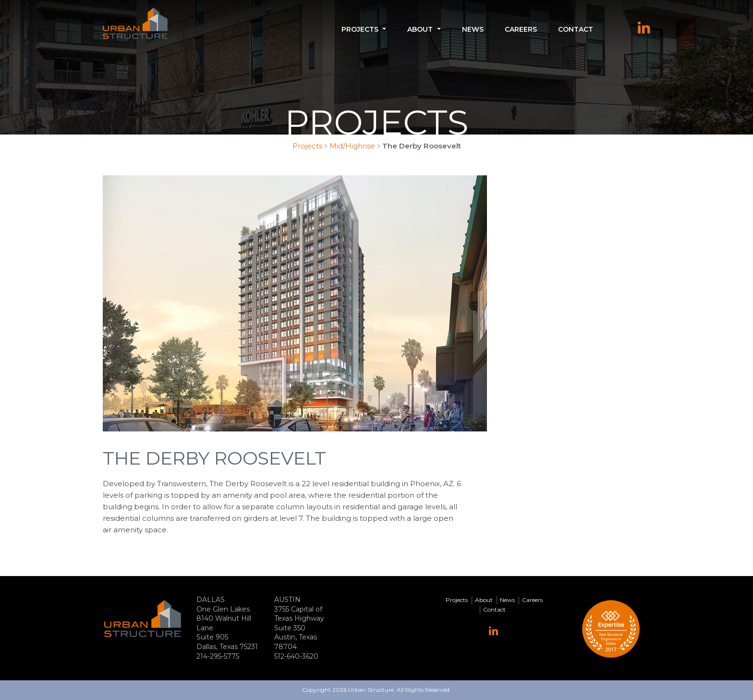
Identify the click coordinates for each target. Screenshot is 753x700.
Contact (576, 29)
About (420, 29)
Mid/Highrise (352, 146)
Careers (521, 29)
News (473, 29)
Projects (360, 29)
